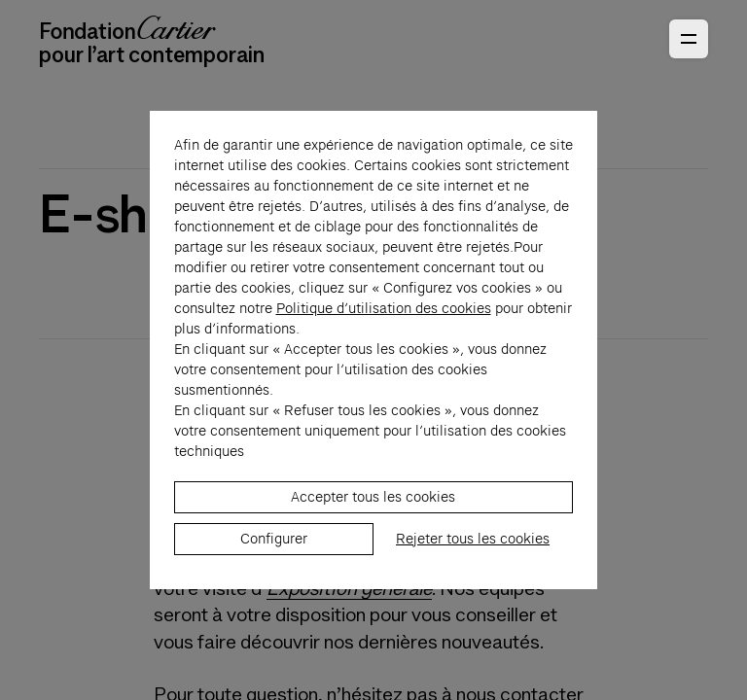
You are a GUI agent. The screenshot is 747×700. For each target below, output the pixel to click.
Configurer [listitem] (274, 570)
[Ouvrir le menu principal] (689, 39)
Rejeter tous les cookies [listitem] (473, 570)
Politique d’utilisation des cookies (384, 339)
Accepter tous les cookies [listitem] (373, 528)
